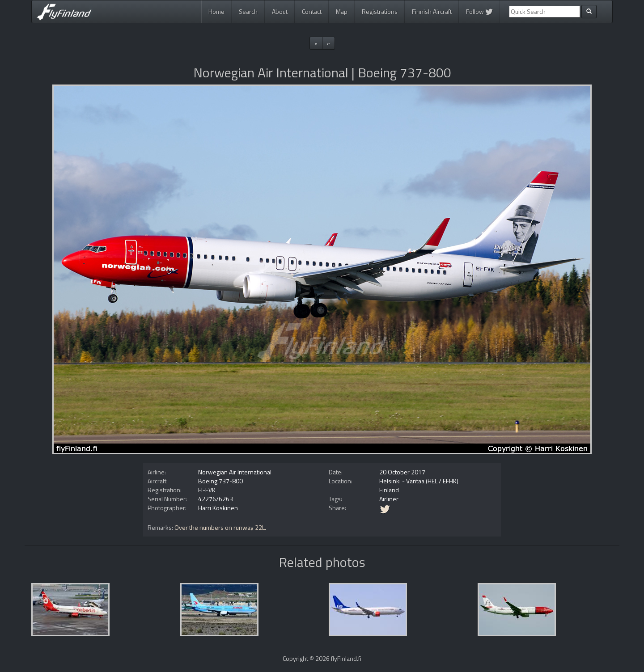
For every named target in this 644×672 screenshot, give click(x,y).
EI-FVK (207, 490)
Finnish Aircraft (432, 11)
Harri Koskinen (218, 508)
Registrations (380, 11)
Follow (479, 11)
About (280, 11)
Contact (312, 11)
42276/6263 (216, 499)
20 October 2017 (402, 472)
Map (342, 11)
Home (216, 11)
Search (248, 11)
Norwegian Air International (235, 472)
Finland (389, 490)
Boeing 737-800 (220, 481)
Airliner (389, 499)
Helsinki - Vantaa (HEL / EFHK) (419, 481)
